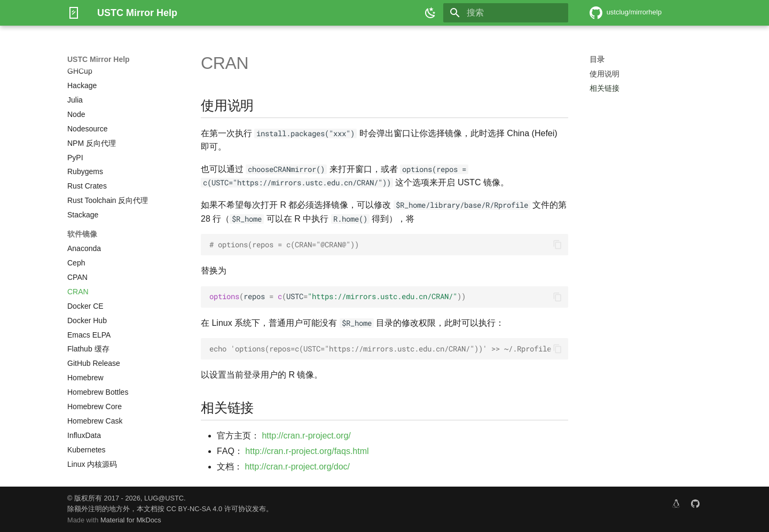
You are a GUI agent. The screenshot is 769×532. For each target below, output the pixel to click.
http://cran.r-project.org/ (306, 436)
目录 (597, 59)
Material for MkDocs (131, 520)
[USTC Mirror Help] (74, 13)
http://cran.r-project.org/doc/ (297, 467)
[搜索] (506, 13)
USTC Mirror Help (99, 59)
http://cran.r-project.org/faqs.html (307, 451)
